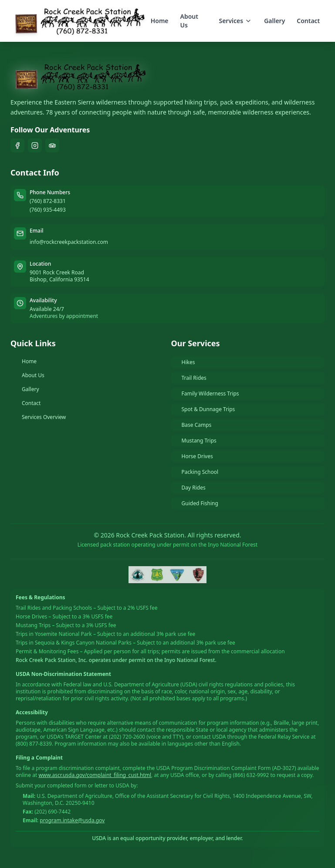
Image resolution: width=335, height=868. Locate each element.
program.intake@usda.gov (72, 820)
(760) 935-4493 (48, 210)
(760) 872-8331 (48, 201)
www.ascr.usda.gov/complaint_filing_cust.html (95, 775)
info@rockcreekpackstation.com (69, 242)
